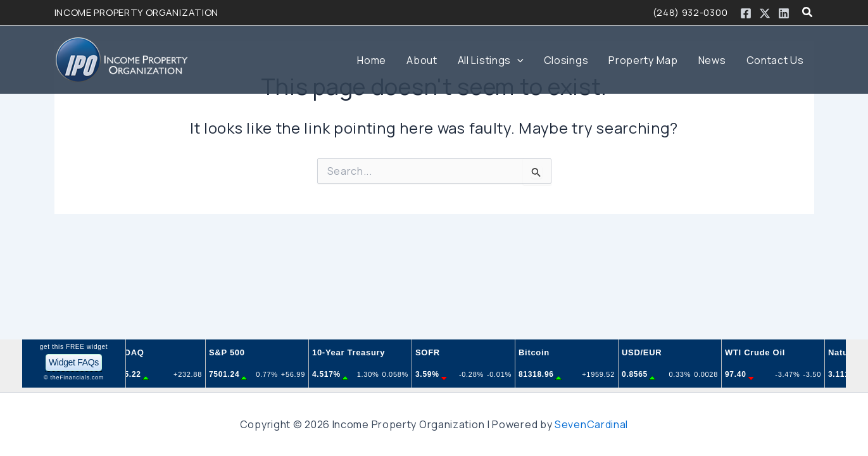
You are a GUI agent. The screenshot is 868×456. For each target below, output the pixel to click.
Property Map (643, 60)
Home (372, 60)
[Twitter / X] (765, 13)
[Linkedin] (784, 13)
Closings (566, 60)
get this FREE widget (74, 347)
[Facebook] (746, 13)
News (712, 60)
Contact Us (775, 60)
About (422, 60)
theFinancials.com (77, 377)
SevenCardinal (591, 424)
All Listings (491, 60)
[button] (808, 13)
